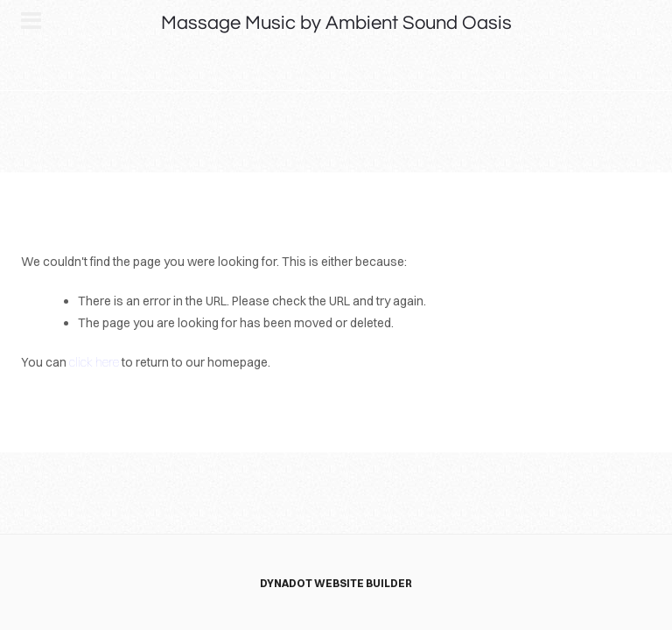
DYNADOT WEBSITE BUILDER (336, 583)
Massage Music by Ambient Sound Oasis (336, 23)
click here (94, 362)
